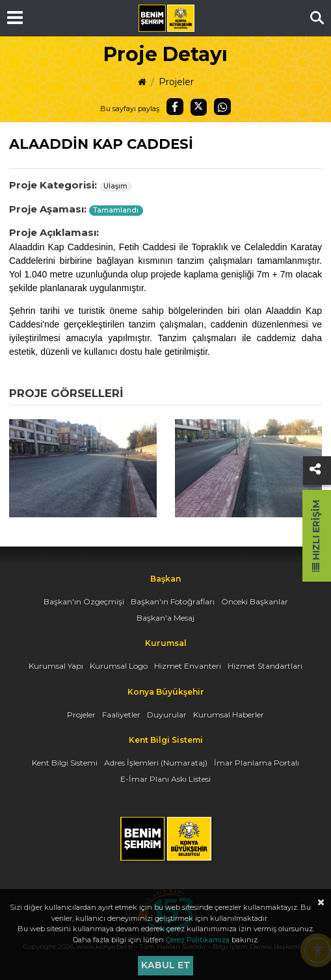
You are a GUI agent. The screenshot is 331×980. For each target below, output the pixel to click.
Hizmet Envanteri (188, 666)
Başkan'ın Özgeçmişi (84, 601)
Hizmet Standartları (265, 666)
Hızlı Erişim (316, 536)
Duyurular (167, 715)
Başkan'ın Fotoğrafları (173, 601)
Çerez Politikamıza (198, 940)
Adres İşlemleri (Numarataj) (156, 763)
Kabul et (166, 965)
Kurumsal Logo (119, 666)
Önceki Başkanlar (255, 601)
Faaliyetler (121, 715)
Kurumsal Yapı (56, 666)
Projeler (176, 82)
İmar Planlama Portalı (257, 763)
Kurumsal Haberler (229, 715)
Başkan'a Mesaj (165, 618)
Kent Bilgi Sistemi (65, 763)
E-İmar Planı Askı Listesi (165, 779)
